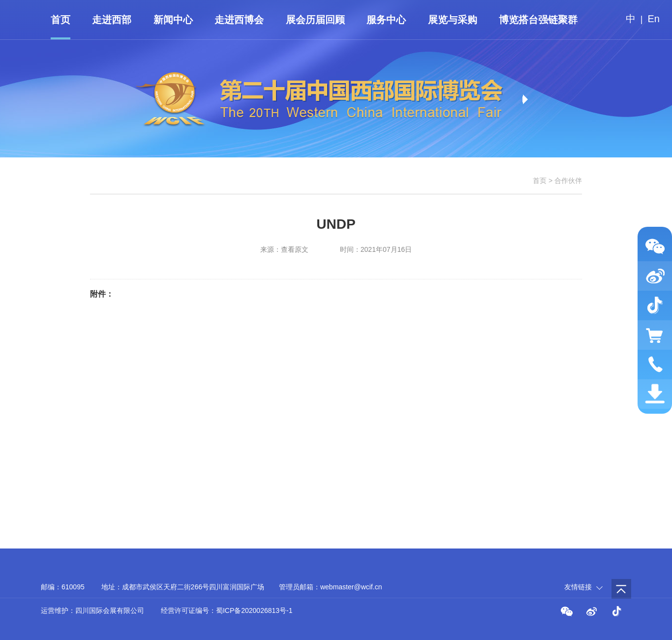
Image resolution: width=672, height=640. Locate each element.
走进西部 (112, 20)
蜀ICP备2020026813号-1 (254, 610)
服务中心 (386, 20)
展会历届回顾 (315, 20)
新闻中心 (173, 20)
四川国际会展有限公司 (110, 610)
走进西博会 (239, 20)
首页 (61, 20)
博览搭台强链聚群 (538, 20)
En (654, 19)
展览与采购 (453, 20)
